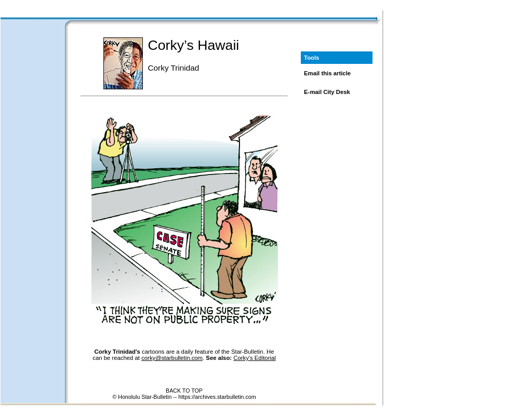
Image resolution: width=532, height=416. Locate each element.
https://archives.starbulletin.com (217, 397)
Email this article (327, 73)
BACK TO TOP (184, 391)
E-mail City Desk (327, 92)
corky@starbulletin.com (172, 358)
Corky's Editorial (254, 358)
